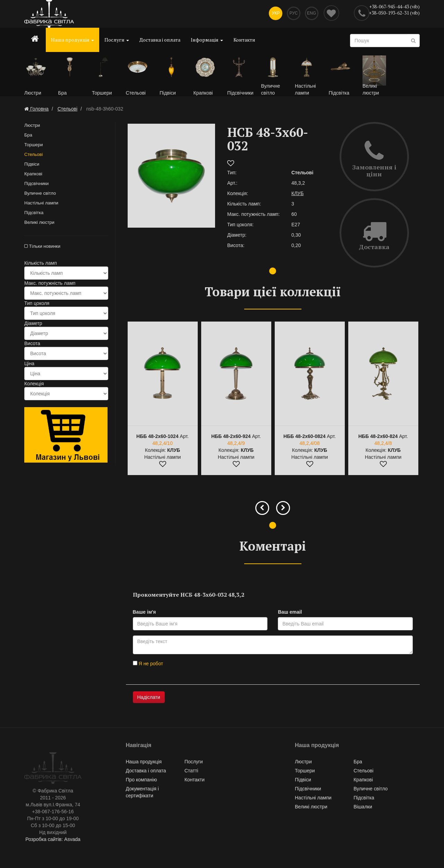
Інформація (207, 40)
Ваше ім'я (144, 613)
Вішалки (363, 807)
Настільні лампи (41, 204)
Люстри (32, 126)
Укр (274, 14)
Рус (293, 14)
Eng (311, 14)
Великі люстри (39, 223)
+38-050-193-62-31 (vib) (394, 13)
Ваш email (290, 613)
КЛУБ (297, 194)
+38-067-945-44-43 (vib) (394, 6)
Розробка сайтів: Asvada (53, 840)
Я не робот (148, 664)
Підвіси (32, 165)
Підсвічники (36, 184)
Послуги (117, 40)
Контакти (244, 40)
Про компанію (142, 780)
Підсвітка (34, 213)
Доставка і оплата (160, 40)
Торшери (34, 145)
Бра (28, 136)
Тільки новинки (42, 247)
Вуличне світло (40, 194)
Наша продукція (72, 40)
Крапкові (33, 174)
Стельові (33, 155)
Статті (191, 771)
